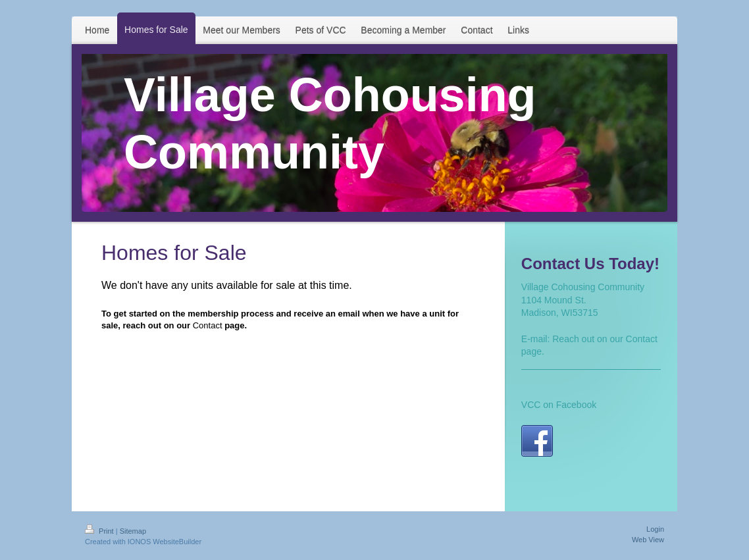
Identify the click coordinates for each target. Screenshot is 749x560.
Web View (648, 540)
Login (655, 529)
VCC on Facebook (559, 405)
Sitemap (133, 531)
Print (100, 531)
